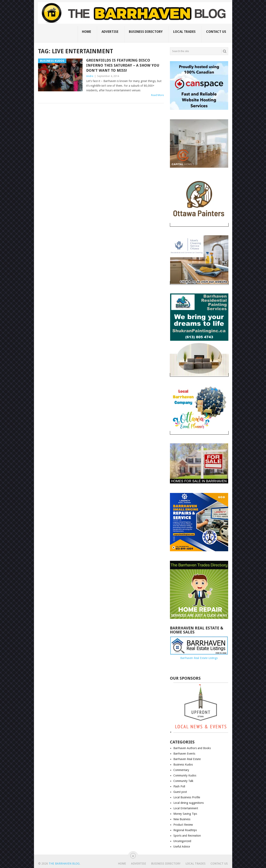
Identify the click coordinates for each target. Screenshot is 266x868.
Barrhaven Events (184, 754)
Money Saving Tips (185, 814)
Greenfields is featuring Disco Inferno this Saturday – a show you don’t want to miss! (123, 65)
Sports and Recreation (187, 836)
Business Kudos (183, 765)
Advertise (110, 32)
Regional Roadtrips (185, 830)
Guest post (180, 792)
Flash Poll (179, 786)
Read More (157, 95)
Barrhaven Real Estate (187, 759)
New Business (182, 819)
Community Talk (183, 781)
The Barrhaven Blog (64, 864)
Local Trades (184, 32)
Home (86, 32)
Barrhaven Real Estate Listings (199, 658)
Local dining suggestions (189, 803)
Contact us (216, 32)
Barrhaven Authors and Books (192, 748)
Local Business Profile (187, 797)
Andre (90, 76)
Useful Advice (182, 847)
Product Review (183, 825)
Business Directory (146, 32)
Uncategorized (182, 841)
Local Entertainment (186, 808)
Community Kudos (185, 775)
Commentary (181, 770)
